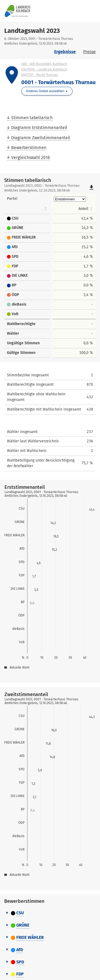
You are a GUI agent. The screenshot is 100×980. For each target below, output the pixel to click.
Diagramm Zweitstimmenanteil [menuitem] (41, 138)
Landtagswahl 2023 (32, 31)
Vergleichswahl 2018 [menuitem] (31, 157)
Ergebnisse (65, 52)
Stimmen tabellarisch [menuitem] (32, 118)
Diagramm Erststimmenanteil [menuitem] (39, 128)
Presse (89, 52)
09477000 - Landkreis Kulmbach (44, 69)
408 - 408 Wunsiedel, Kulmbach (44, 64)
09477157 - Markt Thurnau (40, 75)
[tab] (50, 913)
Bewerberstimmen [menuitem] (29, 148)
